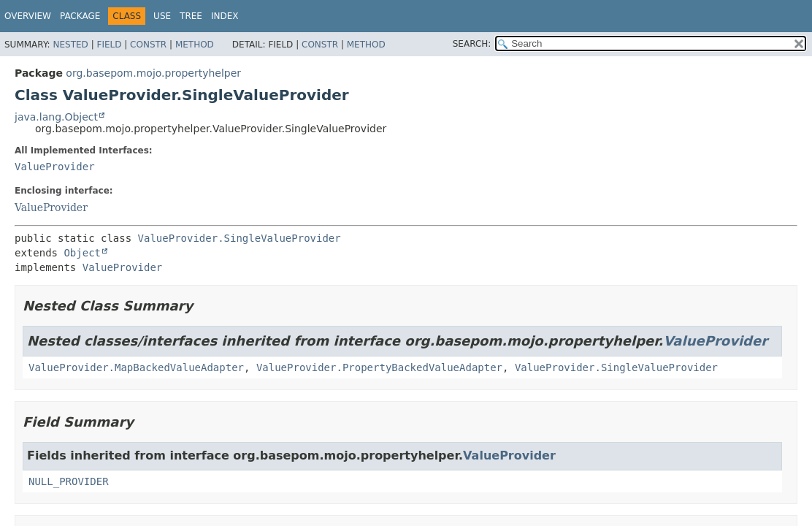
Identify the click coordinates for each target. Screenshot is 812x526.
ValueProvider (55, 167)
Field (109, 45)
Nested (70, 45)
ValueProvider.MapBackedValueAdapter (136, 367)
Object (82, 253)
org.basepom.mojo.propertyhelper (153, 73)
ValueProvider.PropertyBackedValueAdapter (379, 367)
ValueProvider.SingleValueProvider (240, 238)
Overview (28, 16)
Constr (148, 45)
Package (80, 16)
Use (162, 16)
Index (225, 16)
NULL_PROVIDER (69, 481)
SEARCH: (472, 44)
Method (195, 45)
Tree (191, 16)
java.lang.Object (56, 117)
